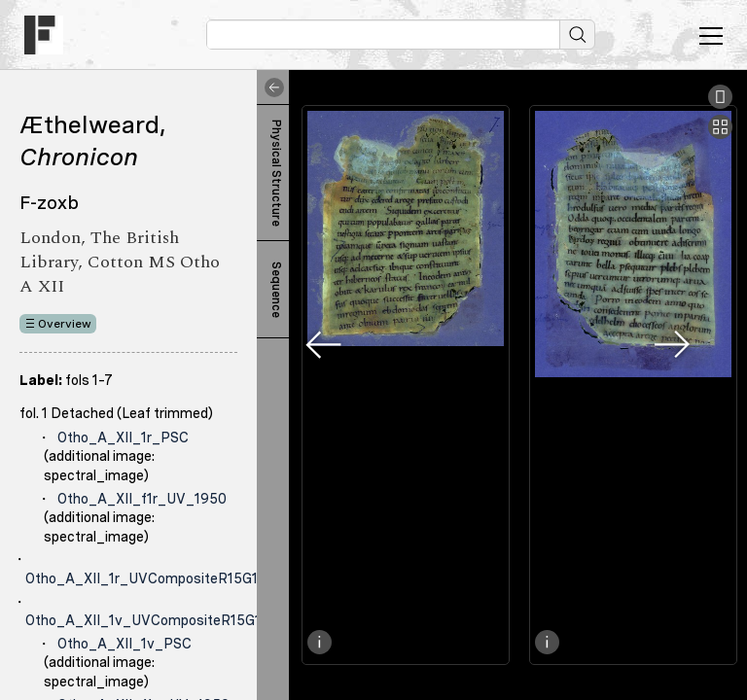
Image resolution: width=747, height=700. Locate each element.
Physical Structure (276, 173)
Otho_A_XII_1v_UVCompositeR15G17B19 (159, 620)
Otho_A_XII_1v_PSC (124, 644)
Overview (65, 324)
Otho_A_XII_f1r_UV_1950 (142, 499)
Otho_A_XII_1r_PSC (123, 437)
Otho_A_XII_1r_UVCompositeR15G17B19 (158, 578)
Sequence (276, 290)
